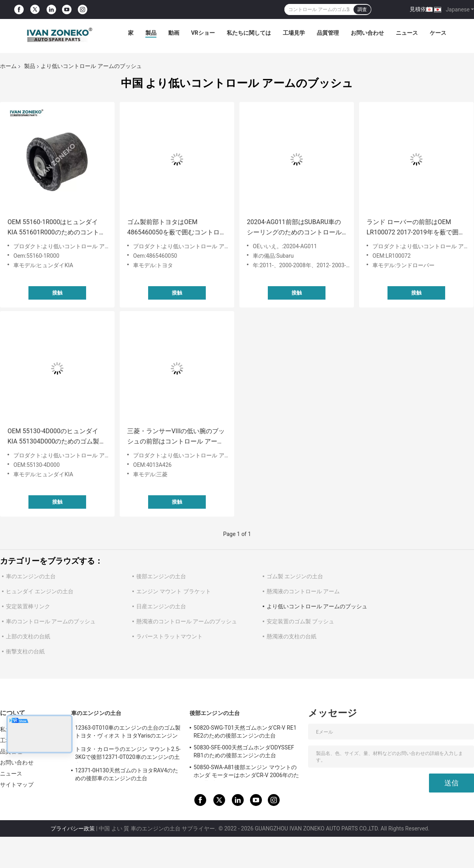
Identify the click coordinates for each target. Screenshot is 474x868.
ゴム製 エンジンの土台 (295, 576)
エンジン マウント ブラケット (174, 591)
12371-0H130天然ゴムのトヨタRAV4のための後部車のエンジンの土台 (127, 774)
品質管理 (328, 33)
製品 (151, 33)
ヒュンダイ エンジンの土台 (40, 591)
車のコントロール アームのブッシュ (51, 621)
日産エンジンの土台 (161, 606)
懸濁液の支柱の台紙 (292, 636)
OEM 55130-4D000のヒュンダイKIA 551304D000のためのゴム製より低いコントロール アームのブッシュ (56, 437)
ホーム (8, 66)
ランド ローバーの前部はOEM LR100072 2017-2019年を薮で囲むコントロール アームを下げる (416, 228)
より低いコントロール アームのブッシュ (317, 606)
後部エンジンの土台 (161, 576)
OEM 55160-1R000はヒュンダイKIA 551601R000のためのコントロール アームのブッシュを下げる (56, 228)
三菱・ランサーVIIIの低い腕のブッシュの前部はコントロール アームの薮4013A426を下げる (176, 437)
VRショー (203, 33)
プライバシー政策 (73, 828)
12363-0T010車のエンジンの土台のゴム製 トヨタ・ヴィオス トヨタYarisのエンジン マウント (128, 733)
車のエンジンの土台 (31, 576)
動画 (174, 33)
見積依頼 (421, 9)
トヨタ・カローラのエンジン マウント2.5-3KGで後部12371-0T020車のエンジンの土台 (128, 754)
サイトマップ (17, 785)
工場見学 (294, 33)
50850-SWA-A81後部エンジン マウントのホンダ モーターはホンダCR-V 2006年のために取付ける (246, 772)
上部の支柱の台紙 (28, 636)
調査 (362, 9)
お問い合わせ (367, 33)
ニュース (407, 33)
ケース (438, 33)
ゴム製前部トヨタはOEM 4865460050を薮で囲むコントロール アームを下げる (177, 228)
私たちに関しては (249, 33)
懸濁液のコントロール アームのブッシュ (187, 621)
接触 (57, 293)
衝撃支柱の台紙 (25, 651)
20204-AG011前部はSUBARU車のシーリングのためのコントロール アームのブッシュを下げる (294, 228)
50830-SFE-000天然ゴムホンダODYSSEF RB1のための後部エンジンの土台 (244, 751)
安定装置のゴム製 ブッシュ (300, 621)
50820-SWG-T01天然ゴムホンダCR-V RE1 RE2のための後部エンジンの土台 (245, 732)
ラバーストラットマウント (169, 636)
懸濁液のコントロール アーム (303, 591)
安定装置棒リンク (28, 606)
